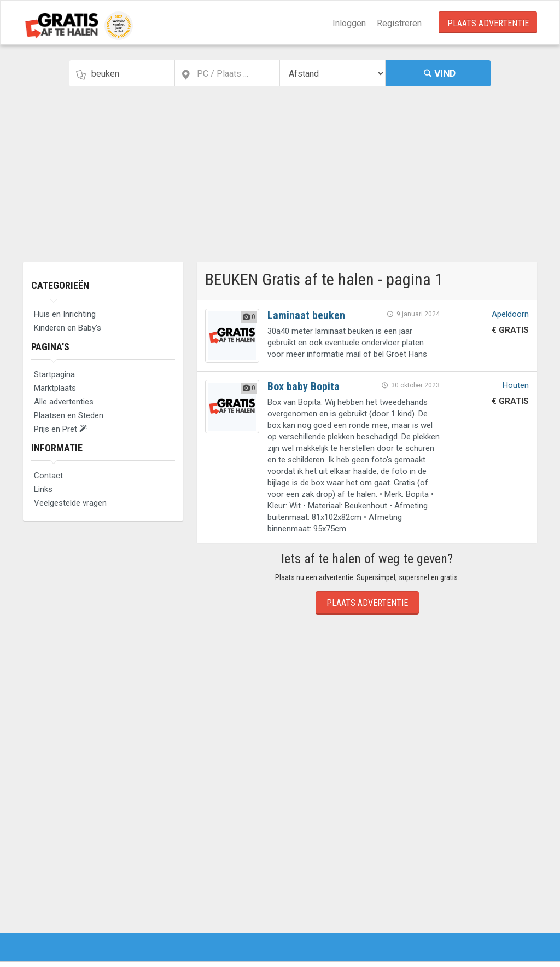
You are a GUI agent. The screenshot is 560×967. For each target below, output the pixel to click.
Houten (516, 385)
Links (43, 489)
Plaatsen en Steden (69, 415)
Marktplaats (55, 388)
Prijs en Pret (60, 429)
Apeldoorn (510, 314)
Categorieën (60, 285)
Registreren (399, 23)
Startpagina (54, 374)
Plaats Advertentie (488, 23)
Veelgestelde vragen (70, 503)
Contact (48, 476)
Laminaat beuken (306, 315)
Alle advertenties (64, 402)
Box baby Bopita (304, 386)
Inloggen (349, 23)
